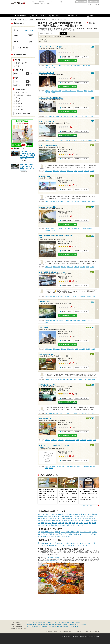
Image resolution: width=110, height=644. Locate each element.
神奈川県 (30, 622)
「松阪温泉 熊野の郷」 (52, 561)
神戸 (76, 626)
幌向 (77, 523)
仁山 (67, 514)
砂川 (56, 525)
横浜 (28, 626)
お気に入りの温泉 (81, 2)
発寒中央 (87, 521)
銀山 (76, 518)
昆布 (55, 518)
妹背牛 (68, 525)
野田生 (67, 516)
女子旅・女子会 (68, 534)
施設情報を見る (66, 57)
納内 (76, 525)
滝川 (59, 525)
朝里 (54, 521)
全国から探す (29, 30)
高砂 (66, 523)
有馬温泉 (39, 624)
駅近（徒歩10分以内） (56, 534)
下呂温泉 (51, 624)
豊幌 (73, 523)
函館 (39, 514)
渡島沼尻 (94, 514)
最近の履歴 (93, 2)
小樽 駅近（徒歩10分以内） (69, 91)
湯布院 (77, 624)
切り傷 (75, 534)
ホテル (77, 532)
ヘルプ (88, 632)
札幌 (39, 523)
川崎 (32, 626)
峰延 (90, 523)
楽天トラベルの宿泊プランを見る (68, 61)
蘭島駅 (89, 380)
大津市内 (72, 626)
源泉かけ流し (71, 545)
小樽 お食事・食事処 (75, 66)
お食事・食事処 (70, 532)
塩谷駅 (53, 68)
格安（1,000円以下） (48, 532)
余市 (87, 518)
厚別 (50, 523)
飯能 (50, 626)
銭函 (57, 521)
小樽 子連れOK (71, 296)
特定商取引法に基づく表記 (81, 636)
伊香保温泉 (58, 624)
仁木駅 (85, 380)
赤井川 (81, 514)
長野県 (69, 622)
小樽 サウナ (80, 466)
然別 (80, 518)
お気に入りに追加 (82, 57)
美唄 (39, 525)
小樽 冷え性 (54, 66)
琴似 (92, 521)
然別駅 (94, 380)
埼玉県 (35, 622)
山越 (71, 516)
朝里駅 (53, 93)
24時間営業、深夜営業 (24, 95)
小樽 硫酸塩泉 (56, 116)
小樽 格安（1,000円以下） (63, 466)
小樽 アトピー (59, 380)
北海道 (64, 622)
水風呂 (40, 536)
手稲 (72, 521)
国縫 (82, 516)
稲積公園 (77, 521)
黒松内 (40, 518)
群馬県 (50, 622)
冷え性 (40, 534)
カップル (94, 532)
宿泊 (39, 532)
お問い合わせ (95, 632)
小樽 (39, 521)
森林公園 (55, 523)
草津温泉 (30, 624)
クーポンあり (59, 37)
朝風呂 (68, 536)
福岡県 (78, 622)
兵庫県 (45, 622)
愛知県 (74, 622)
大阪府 (59, 622)
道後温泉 (65, 624)
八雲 (75, 516)
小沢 (72, 518)
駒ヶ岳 (85, 514)
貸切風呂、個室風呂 (49, 536)
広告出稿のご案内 (66, 632)
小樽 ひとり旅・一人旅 (63, 66)
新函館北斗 (61, 514)
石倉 (59, 516)
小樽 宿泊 (47, 66)
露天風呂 (57, 532)
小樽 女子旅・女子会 (70, 140)
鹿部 (90, 514)
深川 (72, 525)
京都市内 (66, 626)
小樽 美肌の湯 (48, 296)
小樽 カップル (54, 140)
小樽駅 (83, 66)
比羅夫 (64, 518)
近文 (80, 525)
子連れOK (46, 534)
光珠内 (94, 523)
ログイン (91, 4)
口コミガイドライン (79, 632)
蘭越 (51, 518)
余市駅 (80, 380)
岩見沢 (86, 523)
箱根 (34, 624)
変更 (31, 36)
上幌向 (81, 523)
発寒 (82, 521)
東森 (54, 516)
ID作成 (97, 4)
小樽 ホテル (80, 91)
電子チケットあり (46, 37)
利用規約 (91, 636)
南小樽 (43, 521)
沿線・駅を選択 (23, 48)
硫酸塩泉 (58, 536)
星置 (65, 521)
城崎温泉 (45, 624)
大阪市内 (59, 626)
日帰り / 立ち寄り (22, 63)
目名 (47, 518)
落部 (63, 516)
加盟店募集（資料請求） (53, 632)
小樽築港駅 (48, 68)
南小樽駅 (88, 66)
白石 (46, 523)
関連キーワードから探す (19, 629)
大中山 (52, 514)
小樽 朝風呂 (73, 466)
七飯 (56, 514)
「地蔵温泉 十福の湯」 (54, 557)
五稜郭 (43, 514)
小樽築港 (49, 521)
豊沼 (52, 525)
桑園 (95, 521)
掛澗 (45, 516)
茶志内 (43, 525)
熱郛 (44, 518)
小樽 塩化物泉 (48, 116)
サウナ (63, 532)
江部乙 (64, 525)
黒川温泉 (71, 624)
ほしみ (61, 521)
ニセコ (59, 518)
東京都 (54, 622)
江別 (70, 523)
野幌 (63, 523)
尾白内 (49, 516)
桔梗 (47, 514)
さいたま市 (44, 626)
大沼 (70, 514)
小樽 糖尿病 (70, 116)
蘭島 (90, 518)
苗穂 (43, 523)
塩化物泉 (93, 534)
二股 (95, 516)
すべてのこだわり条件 (23, 114)
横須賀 (36, 626)
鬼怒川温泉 (83, 624)
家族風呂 (19, 106)
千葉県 (40, 622)
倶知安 (68, 518)
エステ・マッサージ (84, 534)
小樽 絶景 (61, 140)
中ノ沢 (86, 516)
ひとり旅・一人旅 (86, 532)
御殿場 (54, 626)
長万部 (91, 516)
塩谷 (94, 518)
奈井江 (48, 525)
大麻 (59, 523)
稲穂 (69, 521)
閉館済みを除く (71, 37)
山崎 (78, 516)
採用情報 (97, 636)
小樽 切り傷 (63, 171)
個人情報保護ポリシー (67, 636)
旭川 (83, 525)
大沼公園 (75, 514)
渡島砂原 (40, 516)
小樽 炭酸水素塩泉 (49, 380)
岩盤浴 (63, 536)
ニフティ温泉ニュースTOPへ (89, 506)
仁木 (83, 518)
